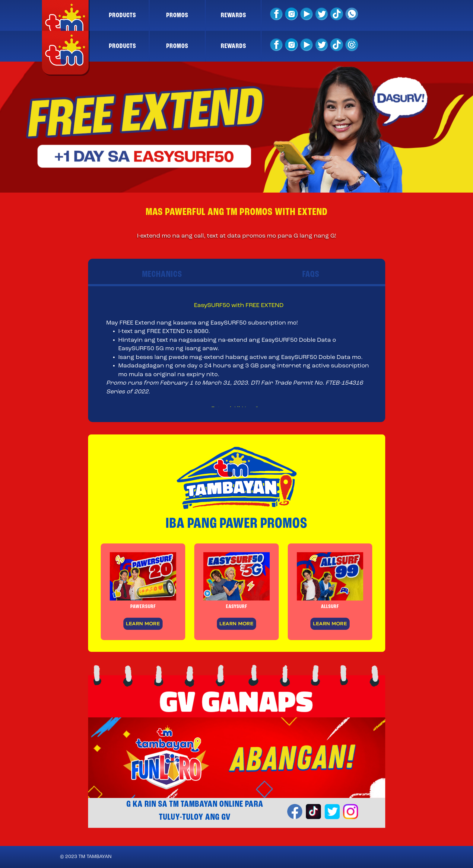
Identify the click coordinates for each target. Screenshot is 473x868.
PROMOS (177, 15)
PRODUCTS (122, 15)
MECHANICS (162, 274)
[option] (237, 127)
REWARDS (233, 15)
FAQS (311, 274)
